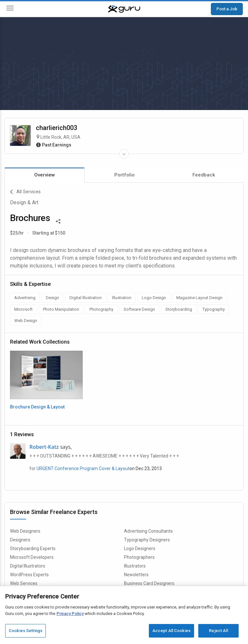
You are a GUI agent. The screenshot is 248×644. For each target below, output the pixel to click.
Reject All (218, 631)
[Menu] (10, 9)
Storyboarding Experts (33, 548)
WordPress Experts (29, 575)
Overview (45, 175)
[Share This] (58, 221)
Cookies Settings (26, 631)
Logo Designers (140, 548)
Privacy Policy (70, 614)
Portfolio (124, 175)
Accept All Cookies (171, 631)
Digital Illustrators (28, 566)
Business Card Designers (149, 583)
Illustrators (135, 566)
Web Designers (25, 531)
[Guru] (124, 9)
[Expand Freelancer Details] (124, 154)
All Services (25, 192)
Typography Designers (147, 540)
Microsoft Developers (32, 557)
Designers (20, 540)
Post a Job (227, 9)
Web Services (24, 583)
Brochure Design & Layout (37, 407)
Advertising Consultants (148, 531)
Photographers (139, 557)
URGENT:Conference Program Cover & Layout (83, 468)
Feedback (204, 175)
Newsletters (136, 575)
